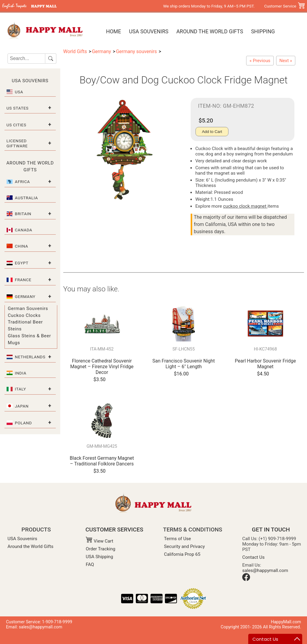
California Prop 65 (182, 554)
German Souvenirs (28, 308)
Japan (22, 406)
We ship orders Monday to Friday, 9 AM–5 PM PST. (209, 6)
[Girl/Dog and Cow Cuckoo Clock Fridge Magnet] (286, 61)
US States (18, 108)
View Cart (100, 541)
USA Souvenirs (149, 32)
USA (19, 92)
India (21, 373)
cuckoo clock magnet (245, 206)
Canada (24, 230)
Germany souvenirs (137, 51)
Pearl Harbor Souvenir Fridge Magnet (265, 364)
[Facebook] (246, 579)
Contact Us (253, 557)
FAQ (90, 564)
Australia (27, 198)
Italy (21, 389)
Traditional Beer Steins (25, 325)
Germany (25, 296)
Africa (22, 182)
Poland (24, 423)
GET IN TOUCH (271, 530)
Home (114, 32)
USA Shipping (99, 557)
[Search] (26, 59)
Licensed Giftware (17, 143)
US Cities (16, 125)
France (23, 280)
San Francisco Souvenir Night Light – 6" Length (183, 364)
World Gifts (75, 51)
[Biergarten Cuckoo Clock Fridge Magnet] (260, 61)
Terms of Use (177, 539)
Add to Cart (212, 132)
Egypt (22, 263)
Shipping (263, 32)
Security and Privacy (184, 546)
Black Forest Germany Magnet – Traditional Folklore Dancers (102, 461)
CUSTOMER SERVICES (114, 530)
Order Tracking (101, 549)
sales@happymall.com (265, 570)
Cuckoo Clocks (24, 315)
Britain (23, 214)
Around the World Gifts (210, 32)
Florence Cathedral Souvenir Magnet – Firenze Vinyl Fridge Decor (102, 367)
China (22, 246)
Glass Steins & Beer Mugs (29, 339)
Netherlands (30, 357)
